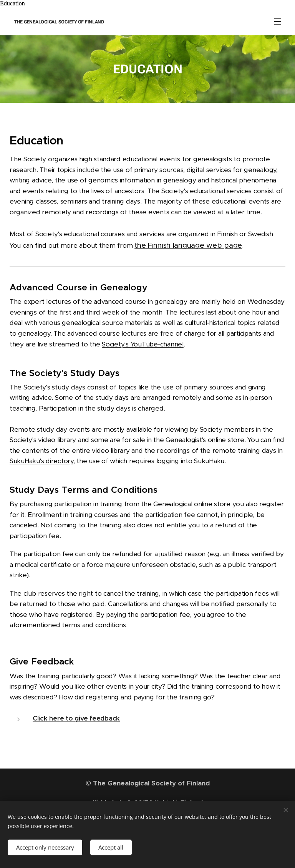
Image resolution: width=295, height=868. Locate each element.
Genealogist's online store (205, 440)
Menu (278, 22)
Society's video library (43, 440)
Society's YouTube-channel (143, 344)
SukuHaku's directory (41, 461)
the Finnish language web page (188, 245)
